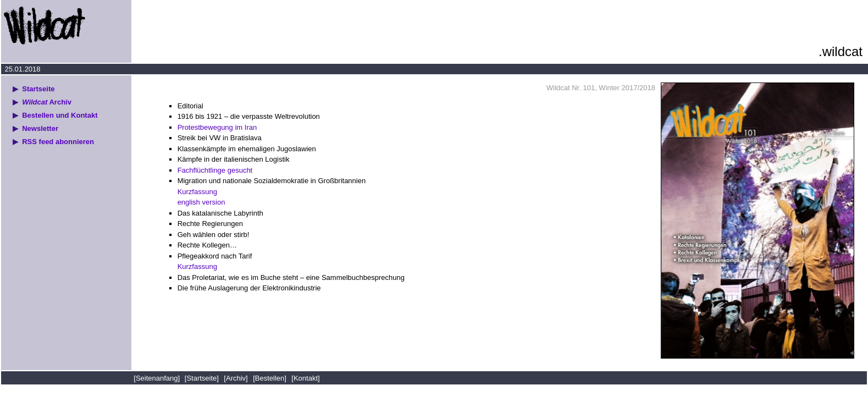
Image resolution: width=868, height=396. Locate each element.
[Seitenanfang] (157, 378)
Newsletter (40, 128)
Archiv (47, 102)
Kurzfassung (197, 192)
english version (201, 202)
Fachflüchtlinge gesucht (215, 170)
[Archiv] (236, 378)
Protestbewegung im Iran (217, 127)
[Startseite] (202, 378)
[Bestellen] (270, 378)
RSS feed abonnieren (58, 142)
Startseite (38, 89)
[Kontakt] (305, 378)
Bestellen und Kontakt (60, 115)
